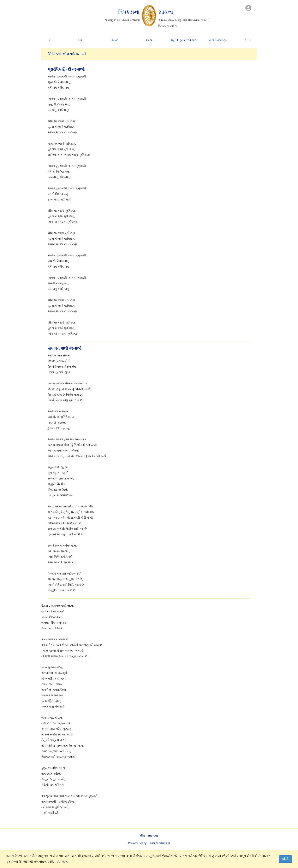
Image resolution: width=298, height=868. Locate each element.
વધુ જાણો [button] (62, 861)
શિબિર (115, 40)
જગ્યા (149, 40)
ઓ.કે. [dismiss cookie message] (286, 859)
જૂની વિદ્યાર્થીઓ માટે (183, 40)
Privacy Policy (137, 843)
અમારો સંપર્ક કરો (160, 843)
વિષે (80, 40)
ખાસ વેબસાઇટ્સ (218, 40)
